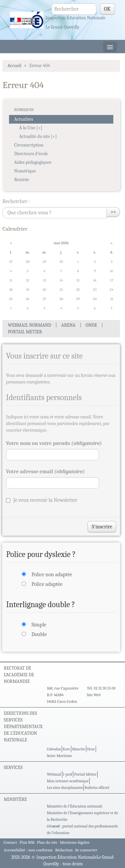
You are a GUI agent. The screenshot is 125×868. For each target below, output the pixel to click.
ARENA (68, 325)
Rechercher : (16, 201)
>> (113, 212)
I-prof (68, 774)
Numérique (25, 171)
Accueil (14, 66)
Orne (91, 749)
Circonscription (29, 145)
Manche (78, 749)
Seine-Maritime (59, 756)
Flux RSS (27, 842)
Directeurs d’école (31, 154)
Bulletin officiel (97, 788)
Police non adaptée (52, 575)
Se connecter (86, 850)
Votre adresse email (45, 472)
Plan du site (47, 842)
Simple (39, 625)
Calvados (54, 749)
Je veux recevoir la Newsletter (45, 500)
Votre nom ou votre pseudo (54, 443)
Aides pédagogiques (32, 162)
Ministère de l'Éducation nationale (74, 806)
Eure (66, 749)
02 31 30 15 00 (105, 688)
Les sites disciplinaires (64, 788)
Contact (10, 842)
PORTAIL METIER (25, 332)
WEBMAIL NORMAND (29, 325)
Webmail (54, 774)
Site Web (94, 695)
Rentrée (21, 180)
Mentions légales (74, 842)
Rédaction (64, 850)
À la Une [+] (30, 128)
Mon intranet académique (68, 781)
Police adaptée (47, 584)
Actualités (23, 119)
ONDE (91, 325)
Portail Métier (85, 774)
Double (39, 634)
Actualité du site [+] (38, 136)
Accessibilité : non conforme (28, 850)
